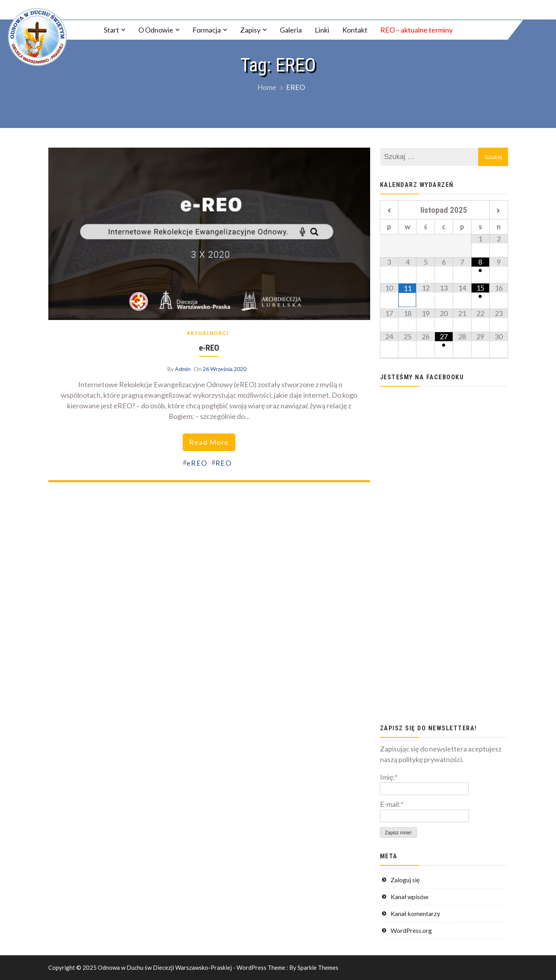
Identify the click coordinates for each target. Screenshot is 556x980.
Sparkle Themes (318, 967)
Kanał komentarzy (415, 913)
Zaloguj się (405, 880)
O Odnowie (156, 30)
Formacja (207, 30)
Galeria (291, 30)
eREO (197, 463)
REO (224, 463)
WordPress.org (411, 930)
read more (209, 442)
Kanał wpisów (409, 897)
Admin (183, 369)
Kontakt (355, 30)
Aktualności (208, 333)
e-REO (209, 348)
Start (111, 30)
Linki (322, 30)
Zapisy (250, 30)
